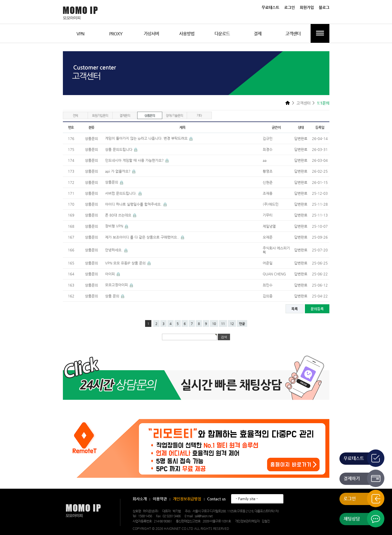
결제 (258, 34)
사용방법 (187, 34)
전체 (75, 115)
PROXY (116, 34)
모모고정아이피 (117, 285)
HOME (288, 103)
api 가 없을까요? (118, 171)
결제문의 (125, 115)
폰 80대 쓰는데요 (119, 215)
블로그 (324, 7)
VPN (80, 34)
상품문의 (150, 115)
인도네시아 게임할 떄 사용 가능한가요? (135, 160)
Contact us (216, 499)
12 (232, 324)
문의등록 (317, 309)
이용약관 (160, 499)
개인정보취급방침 (187, 499)
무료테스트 (270, 7)
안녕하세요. (114, 250)
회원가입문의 (100, 115)
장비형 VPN (115, 226)
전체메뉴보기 (320, 33)
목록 (295, 309)
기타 (199, 115)
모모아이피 (83, 511)
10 (214, 324)
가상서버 (151, 34)
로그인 (290, 7)
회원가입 (307, 7)
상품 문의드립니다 (119, 149)
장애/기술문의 (174, 115)
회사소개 (140, 499)
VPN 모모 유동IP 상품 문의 (126, 263)
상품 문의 (113, 296)
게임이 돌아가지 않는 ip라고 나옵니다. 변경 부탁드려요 (147, 138)
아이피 (111, 274)
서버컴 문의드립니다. (121, 193)
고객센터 (293, 34)
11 (223, 324)
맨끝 (242, 324)
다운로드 (222, 34)
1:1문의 (323, 103)
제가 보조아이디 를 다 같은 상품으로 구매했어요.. (143, 237)
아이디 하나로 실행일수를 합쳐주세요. (134, 204)
